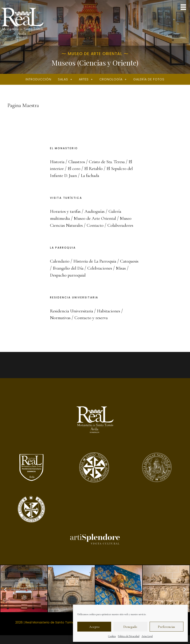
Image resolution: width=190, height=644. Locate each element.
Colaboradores (124, 225)
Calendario (60, 261)
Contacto (98, 225)
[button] (183, 7)
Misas (55, 275)
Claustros (78, 162)
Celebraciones (123, 268)
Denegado (130, 627)
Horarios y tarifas (66, 211)
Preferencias (166, 627)
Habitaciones (112, 311)
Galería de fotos (149, 79)
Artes (86, 79)
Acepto (94, 627)
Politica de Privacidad (129, 636)
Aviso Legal (147, 636)
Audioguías (97, 211)
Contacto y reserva (93, 318)
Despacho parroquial (84, 275)
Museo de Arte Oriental (98, 218)
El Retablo (95, 168)
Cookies (112, 636)
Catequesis (60, 268)
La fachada (93, 175)
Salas (65, 79)
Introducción (38, 79)
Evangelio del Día (90, 268)
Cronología (113, 79)
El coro (74, 168)
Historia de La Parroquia (98, 261)
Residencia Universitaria (73, 311)
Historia (58, 162)
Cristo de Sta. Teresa (109, 162)
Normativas (61, 318)
